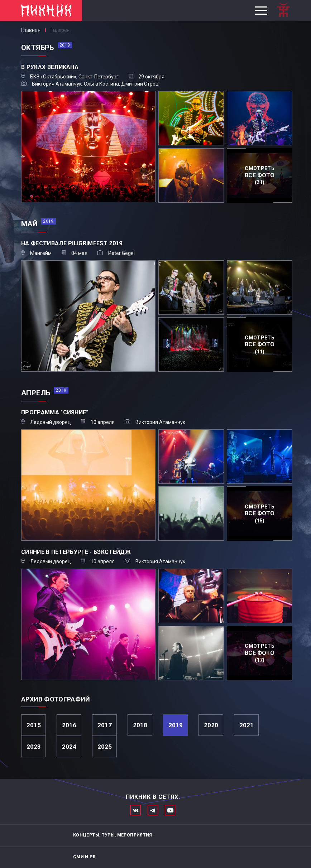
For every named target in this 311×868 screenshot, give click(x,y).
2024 (69, 747)
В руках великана (50, 67)
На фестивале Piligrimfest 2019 (72, 243)
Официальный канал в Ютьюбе (170, 810)
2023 (34, 747)
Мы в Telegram (153, 810)
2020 (211, 725)
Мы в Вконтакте (136, 810)
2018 (140, 725)
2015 (34, 725)
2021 (247, 725)
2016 (69, 725)
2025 (105, 747)
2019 (176, 725)
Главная (31, 30)
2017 (105, 725)
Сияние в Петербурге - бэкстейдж (76, 552)
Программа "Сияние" (55, 412)
